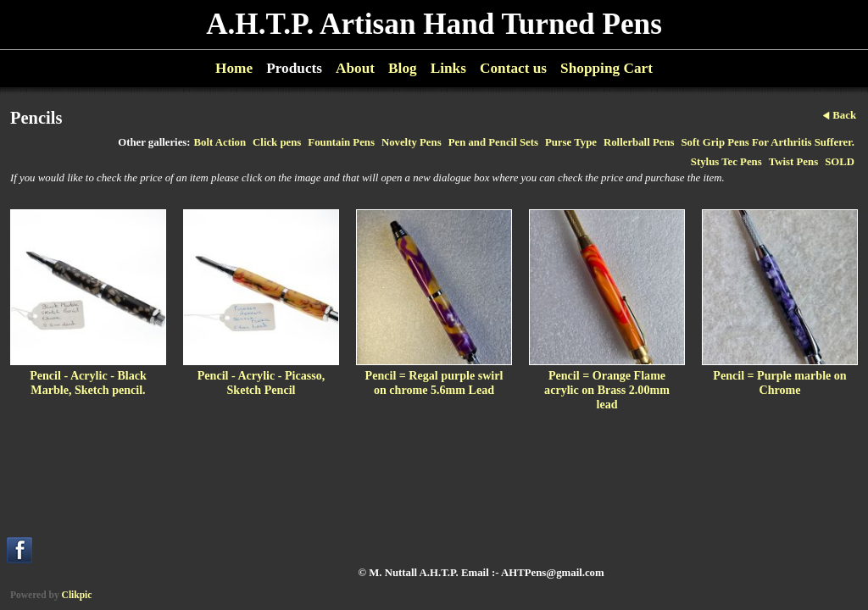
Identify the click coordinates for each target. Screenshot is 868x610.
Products (294, 68)
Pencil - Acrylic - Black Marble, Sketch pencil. (88, 383)
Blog (403, 68)
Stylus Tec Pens (726, 162)
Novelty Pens (412, 142)
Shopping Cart (606, 68)
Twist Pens (793, 162)
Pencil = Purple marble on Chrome (779, 383)
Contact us (513, 68)
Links (448, 68)
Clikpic (77, 595)
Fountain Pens (341, 142)
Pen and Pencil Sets (493, 142)
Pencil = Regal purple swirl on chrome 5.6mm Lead (434, 383)
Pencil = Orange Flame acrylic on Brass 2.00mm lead (607, 390)
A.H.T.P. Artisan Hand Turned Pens (434, 24)
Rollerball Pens (639, 142)
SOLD (840, 162)
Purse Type (571, 142)
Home (234, 68)
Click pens (277, 142)
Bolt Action (220, 142)
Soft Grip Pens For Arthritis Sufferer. (768, 142)
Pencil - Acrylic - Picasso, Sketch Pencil (262, 383)
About (355, 68)
